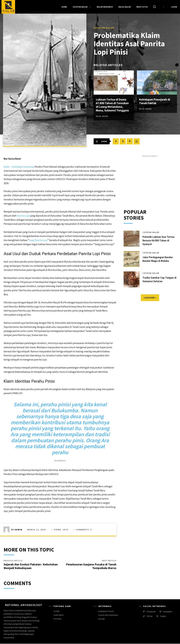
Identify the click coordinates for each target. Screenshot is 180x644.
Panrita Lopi (23, 216)
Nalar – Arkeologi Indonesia (18, 167)
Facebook (151, 612)
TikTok (150, 617)
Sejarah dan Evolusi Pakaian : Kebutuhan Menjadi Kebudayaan (31, 566)
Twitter (163, 617)
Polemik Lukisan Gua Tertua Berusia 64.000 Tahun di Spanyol (159, 241)
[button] (154, 7)
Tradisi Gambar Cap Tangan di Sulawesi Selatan (158, 280)
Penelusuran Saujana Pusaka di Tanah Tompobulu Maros (91, 566)
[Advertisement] (150, 179)
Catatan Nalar (104, 28)
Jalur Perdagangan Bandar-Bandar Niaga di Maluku (158, 259)
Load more (150, 298)
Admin (18, 530)
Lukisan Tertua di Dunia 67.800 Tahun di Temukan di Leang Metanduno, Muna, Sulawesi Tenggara (113, 105)
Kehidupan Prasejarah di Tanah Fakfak (155, 101)
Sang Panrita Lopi (38, 240)
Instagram (168, 612)
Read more (102, 116)
